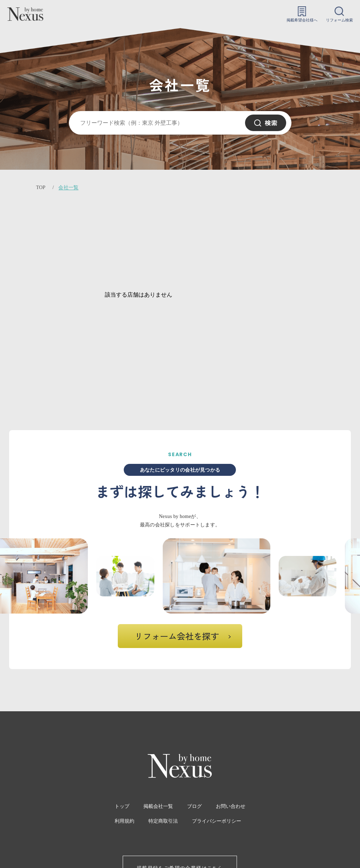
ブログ (194, 806)
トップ (122, 806)
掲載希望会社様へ (302, 14)
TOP (41, 187)
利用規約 (124, 821)
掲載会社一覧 (158, 806)
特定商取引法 (163, 821)
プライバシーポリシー (217, 821)
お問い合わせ (231, 806)
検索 (266, 123)
